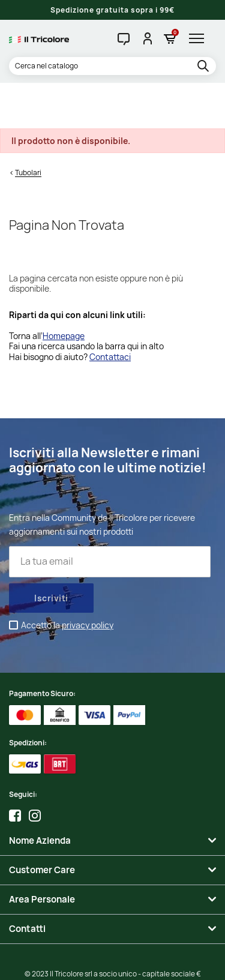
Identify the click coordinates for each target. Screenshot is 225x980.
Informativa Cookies (176, 950)
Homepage (64, 290)
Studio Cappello (112, 962)
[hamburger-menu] (199, 38)
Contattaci (110, 311)
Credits (70, 962)
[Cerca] (112, 66)
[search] (205, 67)
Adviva (156, 962)
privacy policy (88, 579)
